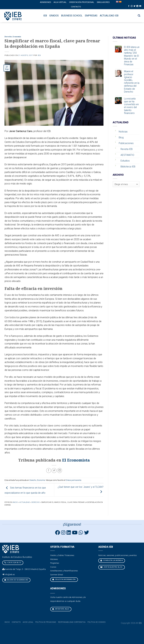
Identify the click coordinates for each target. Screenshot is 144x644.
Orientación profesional (82, 2)
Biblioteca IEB (128, 167)
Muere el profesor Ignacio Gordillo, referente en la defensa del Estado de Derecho (132, 81)
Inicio (15, 502)
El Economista (76, 460)
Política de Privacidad (46, 622)
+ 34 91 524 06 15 (13, 562)
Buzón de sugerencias (16, 580)
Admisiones (45, 2)
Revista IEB (127, 149)
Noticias (123, 132)
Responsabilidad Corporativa (72, 622)
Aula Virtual (60, 2)
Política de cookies (97, 622)
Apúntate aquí (61, 609)
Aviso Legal (28, 622)
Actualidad (25, 502)
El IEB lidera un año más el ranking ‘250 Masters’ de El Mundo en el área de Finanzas (132, 56)
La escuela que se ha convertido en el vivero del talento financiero (131, 106)
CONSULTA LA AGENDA (111, 560)
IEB (39, 55)
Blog (121, 137)
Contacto (76, 7)
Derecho (8, 37)
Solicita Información (64, 579)
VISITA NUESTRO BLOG (111, 567)
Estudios (125, 161)
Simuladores (103, 2)
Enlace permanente (73, 480)
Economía (17, 37)
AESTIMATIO (127, 155)
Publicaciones (126, 143)
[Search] (139, 16)
